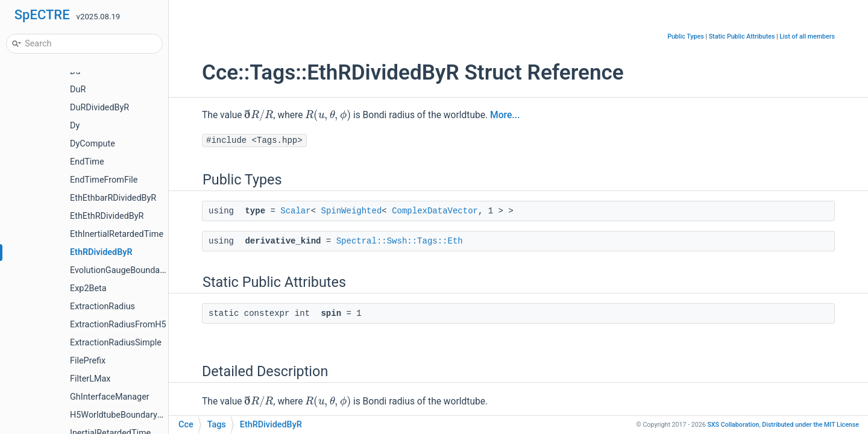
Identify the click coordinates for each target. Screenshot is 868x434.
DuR (78, 90)
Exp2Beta (88, 288)
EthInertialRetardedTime (117, 234)
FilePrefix (88, 361)
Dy (75, 126)
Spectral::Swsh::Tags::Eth (400, 241)
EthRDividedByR (101, 252)
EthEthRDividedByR (107, 216)
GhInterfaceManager (110, 397)
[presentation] (259, 115)
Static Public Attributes (742, 36)
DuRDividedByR (99, 108)
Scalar (295, 211)
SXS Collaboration (733, 425)
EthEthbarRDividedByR (113, 198)
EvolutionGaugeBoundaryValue (129, 270)
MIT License (810, 425)
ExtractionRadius (102, 307)
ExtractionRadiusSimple (116, 343)
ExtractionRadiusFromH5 (118, 325)
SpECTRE (42, 15)
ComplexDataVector (435, 211)
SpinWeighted (351, 211)
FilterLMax (90, 379)
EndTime (87, 162)
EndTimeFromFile (104, 180)
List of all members (807, 36)
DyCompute (93, 144)
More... (505, 115)
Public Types (686, 36)
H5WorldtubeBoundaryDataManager (140, 415)
